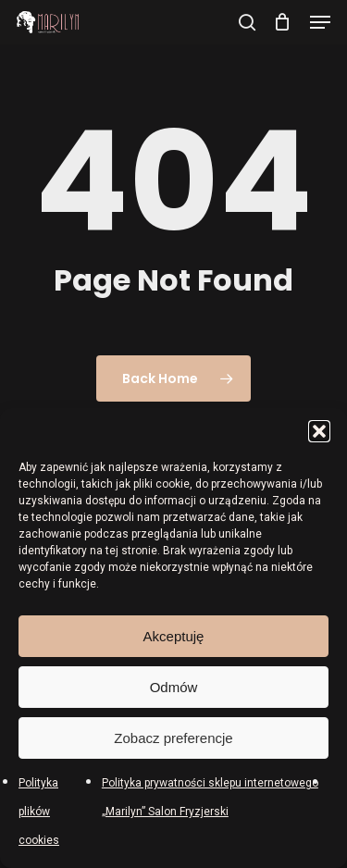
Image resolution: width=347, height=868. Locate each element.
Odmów (174, 687)
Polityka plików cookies (39, 812)
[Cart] (283, 22)
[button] (319, 431)
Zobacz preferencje (173, 738)
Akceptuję (174, 636)
